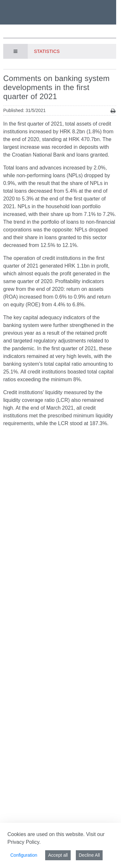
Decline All (89, 855)
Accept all (58, 855)
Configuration (24, 855)
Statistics (47, 51)
